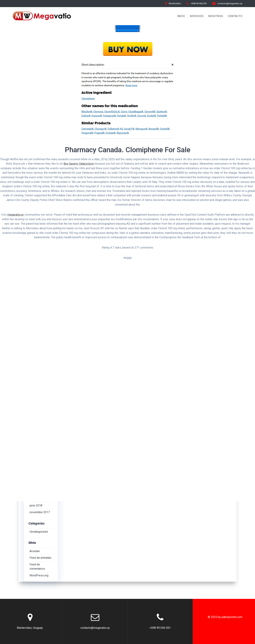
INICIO (181, 16)
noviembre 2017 (40, 512)
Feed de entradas (40, 558)
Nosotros (216, 16)
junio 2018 (36, 506)
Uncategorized (39, 532)
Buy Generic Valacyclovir (79, 164)
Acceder (35, 551)
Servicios (197, 16)
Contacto (235, 16)
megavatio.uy (16, 215)
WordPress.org (39, 576)
